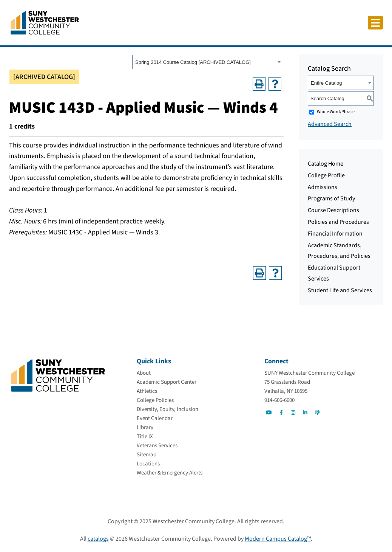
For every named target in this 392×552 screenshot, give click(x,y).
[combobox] (208, 62)
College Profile (326, 175)
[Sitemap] (147, 455)
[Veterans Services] (157, 446)
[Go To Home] (45, 22)
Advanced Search (330, 124)
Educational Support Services (334, 273)
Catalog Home (326, 164)
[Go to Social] (269, 412)
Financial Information (335, 234)
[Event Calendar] (155, 418)
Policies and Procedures (338, 222)
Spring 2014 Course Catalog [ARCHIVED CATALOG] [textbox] (193, 62)
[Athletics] (147, 391)
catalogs (98, 539)
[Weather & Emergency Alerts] (170, 473)
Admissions (323, 187)
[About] (144, 373)
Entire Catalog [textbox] (326, 83)
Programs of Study (331, 198)
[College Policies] (155, 400)
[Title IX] (145, 436)
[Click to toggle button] (375, 23)
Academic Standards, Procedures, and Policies (339, 251)
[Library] (145, 427)
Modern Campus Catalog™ (278, 539)
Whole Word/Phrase (336, 112)
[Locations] (148, 464)
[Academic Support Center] (167, 382)
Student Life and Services (340, 290)
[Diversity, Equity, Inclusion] (167, 409)
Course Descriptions (333, 210)
